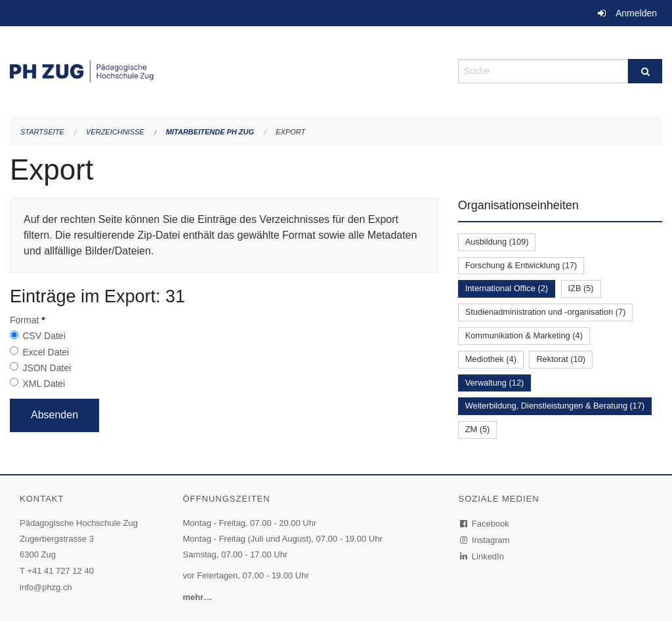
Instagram (485, 540)
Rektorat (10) (561, 359)
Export (290, 132)
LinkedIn (482, 556)
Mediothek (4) (491, 359)
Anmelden (636, 13)
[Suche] (645, 71)
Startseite (42, 132)
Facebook (485, 524)
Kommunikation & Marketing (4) (524, 335)
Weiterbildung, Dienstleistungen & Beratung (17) (555, 406)
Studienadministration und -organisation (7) (546, 312)
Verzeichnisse (115, 132)
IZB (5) (581, 288)
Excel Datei (46, 352)
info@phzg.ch (46, 587)
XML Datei (44, 384)
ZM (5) (478, 429)
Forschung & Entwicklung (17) (521, 265)
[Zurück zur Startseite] (224, 70)
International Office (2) (507, 288)
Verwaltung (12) (495, 383)
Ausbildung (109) (497, 242)
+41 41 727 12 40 (60, 571)
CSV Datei (44, 336)
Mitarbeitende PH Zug (210, 132)
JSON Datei (47, 368)
